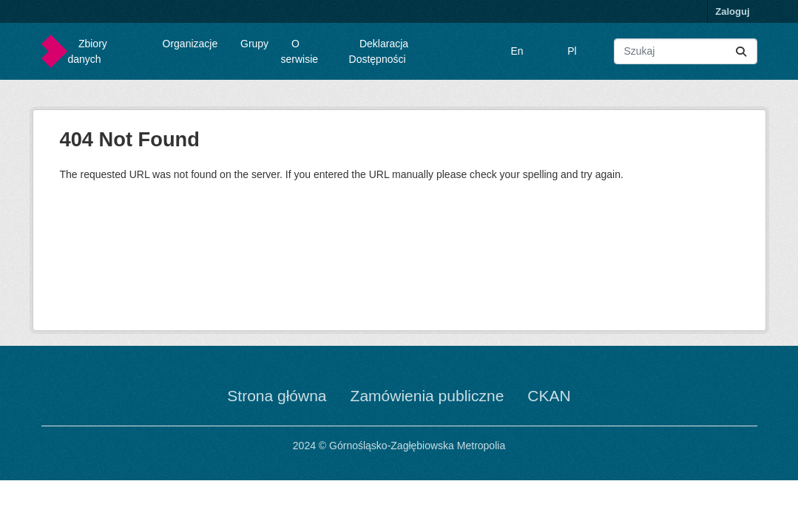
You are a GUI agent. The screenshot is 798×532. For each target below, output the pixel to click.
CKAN (549, 396)
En (517, 51)
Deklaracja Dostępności (379, 51)
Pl (572, 51)
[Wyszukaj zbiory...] (685, 51)
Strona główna (277, 396)
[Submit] (741, 51)
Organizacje (190, 44)
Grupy (254, 44)
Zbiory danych (88, 51)
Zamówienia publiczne (427, 396)
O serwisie (300, 51)
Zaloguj (732, 11)
